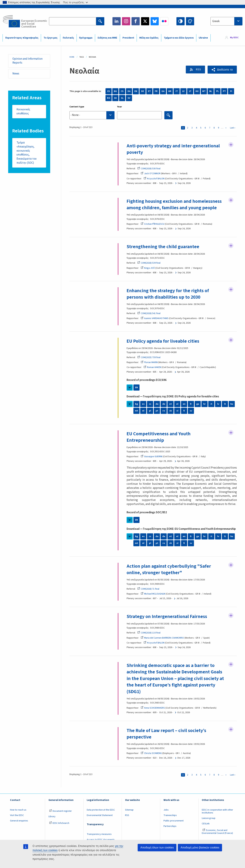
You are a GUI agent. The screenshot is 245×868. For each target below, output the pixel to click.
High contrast (181, 21)
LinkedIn (117, 21)
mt (137, 411)
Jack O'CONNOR (151, 174)
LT (190, 91)
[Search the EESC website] (73, 21)
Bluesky (155, 21)
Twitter (145, 21)
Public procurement (174, 821)
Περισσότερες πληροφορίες (22, 38)
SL (122, 98)
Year (120, 107)
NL (211, 91)
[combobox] (226, 21)
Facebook (136, 21)
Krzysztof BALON (154, 179)
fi (184, 411)
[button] (222, 70)
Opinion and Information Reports (27, 61)
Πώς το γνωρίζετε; (75, 2)
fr (191, 404)
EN (136, 91)
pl (150, 411)
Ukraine (203, 38)
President (128, 38)
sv (191, 411)
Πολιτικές (68, 38)
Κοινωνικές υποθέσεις (23, 112)
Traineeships (170, 815)
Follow (231, 145)
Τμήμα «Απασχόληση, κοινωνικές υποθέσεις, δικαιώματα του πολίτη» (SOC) (26, 153)
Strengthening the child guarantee (163, 247)
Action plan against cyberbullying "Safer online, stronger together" (169, 569)
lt (225, 404)
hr (205, 404)
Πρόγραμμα (86, 38)
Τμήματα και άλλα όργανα (179, 38)
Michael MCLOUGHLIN (153, 594)
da (157, 404)
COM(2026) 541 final (149, 313)
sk (171, 411)
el (177, 404)
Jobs (166, 810)
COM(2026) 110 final (149, 633)
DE (143, 91)
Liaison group (209, 818)
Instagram (126, 21)
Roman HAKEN (152, 367)
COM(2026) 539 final (149, 263)
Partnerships (170, 826)
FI (231, 91)
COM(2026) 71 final (148, 589)
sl (177, 411)
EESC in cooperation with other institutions (217, 811)
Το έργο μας (51, 38)
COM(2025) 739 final (149, 357)
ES (109, 91)
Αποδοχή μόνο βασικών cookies (200, 848)
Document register (60, 811)
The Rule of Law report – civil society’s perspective (167, 734)
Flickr (164, 21)
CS (122, 91)
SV (129, 98)
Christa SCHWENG (151, 753)
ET (149, 91)
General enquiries (19, 821)
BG (115, 91)
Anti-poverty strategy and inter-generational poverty (174, 149)
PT (224, 91)
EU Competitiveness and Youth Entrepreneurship (159, 437)
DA (129, 91)
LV (183, 91)
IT (177, 91)
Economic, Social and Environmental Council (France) (218, 832)
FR (156, 91)
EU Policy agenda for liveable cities (163, 341)
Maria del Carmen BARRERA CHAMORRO (162, 638)
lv (218, 404)
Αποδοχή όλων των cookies (157, 848)
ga (198, 404)
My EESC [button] (234, 38)
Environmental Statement (100, 815)
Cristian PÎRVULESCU (153, 224)
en (184, 404)
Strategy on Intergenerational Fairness (167, 616)
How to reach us (18, 810)
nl (143, 411)
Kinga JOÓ (148, 268)
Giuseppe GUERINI (152, 457)
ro (164, 411)
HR (170, 91)
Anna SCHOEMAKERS (153, 708)
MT (204, 91)
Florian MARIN (149, 362)
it (211, 404)
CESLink (206, 824)
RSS (198, 70)
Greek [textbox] (216, 21)
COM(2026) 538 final (149, 169)
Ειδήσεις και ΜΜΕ (107, 38)
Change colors (190, 21)
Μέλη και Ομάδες (149, 38)
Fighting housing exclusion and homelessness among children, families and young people (174, 204)
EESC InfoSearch (59, 823)
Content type (77, 107)
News (16, 74)
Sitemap (129, 810)
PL (218, 91)
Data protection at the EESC (101, 810)
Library (52, 817)
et (171, 404)
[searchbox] (92, 115)
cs (150, 404)
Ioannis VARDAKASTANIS (155, 318)
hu (232, 404)
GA (163, 91)
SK (115, 98)
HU (197, 91)
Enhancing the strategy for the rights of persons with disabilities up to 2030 (168, 294)
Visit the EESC (17, 815)
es (143, 404)
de (164, 404)
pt (157, 411)
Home (72, 57)
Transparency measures (99, 834)
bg (136, 404)
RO (109, 98)
